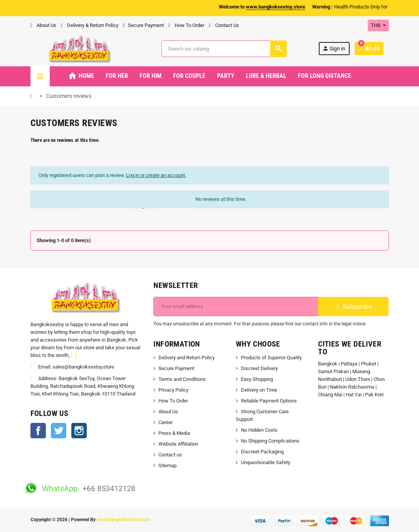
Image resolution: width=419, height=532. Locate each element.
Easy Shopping (257, 379)
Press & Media (174, 433)
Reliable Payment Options (269, 401)
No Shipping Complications (270, 441)
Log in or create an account (156, 175)
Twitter (59, 431)
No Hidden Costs (259, 430)
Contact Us (224, 25)
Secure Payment (143, 25)
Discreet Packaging (262, 452)
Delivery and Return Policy (187, 358)
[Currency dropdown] (378, 25)
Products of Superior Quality (271, 358)
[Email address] (236, 306)
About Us (43, 25)
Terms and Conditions (182, 379)
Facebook (38, 431)
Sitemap (167, 465)
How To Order (186, 25)
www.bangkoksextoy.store (124, 520)
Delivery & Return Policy (90, 25)
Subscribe (353, 306)
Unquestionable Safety (266, 462)
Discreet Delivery (259, 368)
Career (166, 422)
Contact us (170, 455)
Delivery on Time (259, 390)
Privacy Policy (173, 390)
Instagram (79, 431)
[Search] (224, 49)
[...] (74, 355)
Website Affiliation (178, 444)
